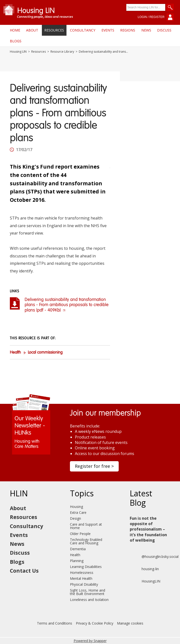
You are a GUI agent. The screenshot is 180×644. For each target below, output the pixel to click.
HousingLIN (145, 581)
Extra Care (78, 512)
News (146, 30)
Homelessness (82, 573)
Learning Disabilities (86, 567)
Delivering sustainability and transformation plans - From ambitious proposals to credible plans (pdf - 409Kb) (67, 305)
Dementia (78, 549)
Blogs (16, 41)
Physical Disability (84, 584)
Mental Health (81, 578)
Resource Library (62, 52)
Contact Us (24, 571)
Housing (76, 507)
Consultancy (83, 30)
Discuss (164, 30)
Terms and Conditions (55, 623)
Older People (80, 534)
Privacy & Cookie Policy (95, 623)
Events (108, 30)
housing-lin (144, 569)
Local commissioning (45, 353)
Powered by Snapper (90, 641)
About (32, 30)
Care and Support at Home (86, 526)
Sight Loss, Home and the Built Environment (88, 592)
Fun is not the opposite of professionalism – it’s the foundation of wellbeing (148, 529)
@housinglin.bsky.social (154, 557)
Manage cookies (130, 623)
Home (15, 30)
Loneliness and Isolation (89, 600)
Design (75, 518)
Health (15, 353)
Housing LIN (18, 52)
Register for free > (94, 466)
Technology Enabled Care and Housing (86, 541)
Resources (54, 30)
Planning (77, 561)
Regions (128, 30)
